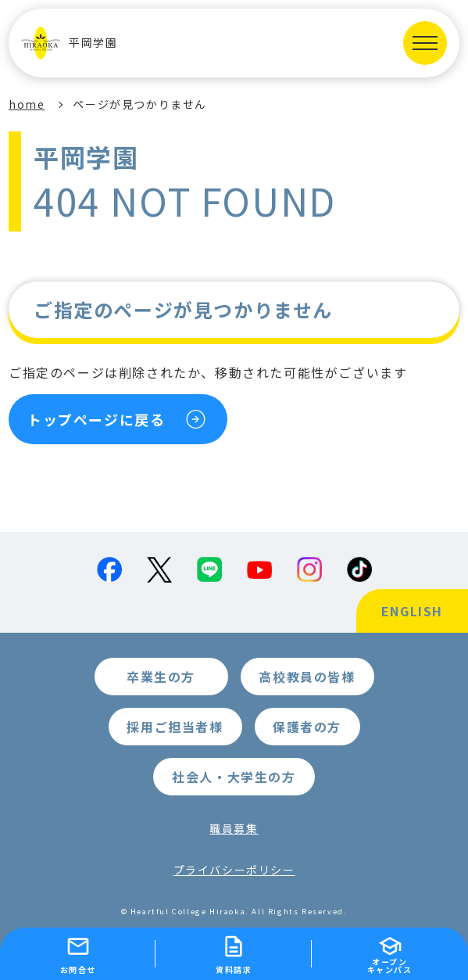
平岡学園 (69, 43)
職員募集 (234, 828)
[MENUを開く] (425, 43)
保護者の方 (307, 727)
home (27, 104)
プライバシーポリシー (234, 870)
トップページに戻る (96, 419)
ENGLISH (412, 611)
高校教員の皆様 (307, 677)
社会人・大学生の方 (234, 777)
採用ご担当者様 (175, 727)
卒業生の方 (161, 677)
